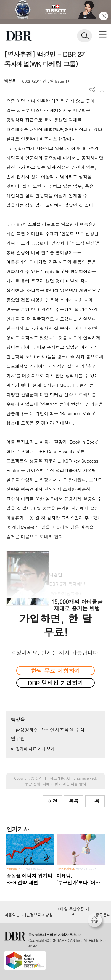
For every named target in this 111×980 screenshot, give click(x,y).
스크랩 (102, 90)
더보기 (92, 90)
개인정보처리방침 (38, 915)
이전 (53, 801)
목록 (74, 801)
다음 (95, 801)
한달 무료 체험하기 (55, 671)
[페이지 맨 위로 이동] (96, 922)
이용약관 (12, 915)
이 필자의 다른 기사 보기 (32, 749)
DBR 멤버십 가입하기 (55, 683)
